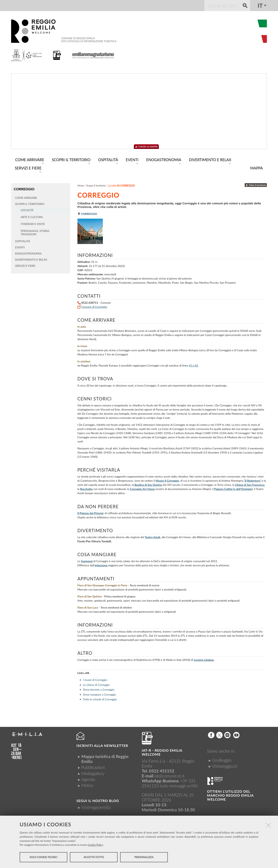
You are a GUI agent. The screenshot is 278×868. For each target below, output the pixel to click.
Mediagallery (93, 773)
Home (81, 185)
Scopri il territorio (96, 185)
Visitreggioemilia (96, 806)
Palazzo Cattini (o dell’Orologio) (233, 488)
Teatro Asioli (152, 536)
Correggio (24, 188)
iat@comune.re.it (169, 775)
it (260, 6)
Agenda (88, 779)
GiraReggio (222, 759)
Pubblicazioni (93, 766)
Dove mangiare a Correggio (100, 694)
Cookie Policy (95, 845)
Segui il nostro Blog (98, 800)
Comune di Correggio (94, 306)
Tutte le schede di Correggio (100, 698)
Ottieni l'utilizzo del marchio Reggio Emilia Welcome (230, 795)
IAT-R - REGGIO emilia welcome (162, 752)
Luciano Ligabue (204, 659)
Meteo (87, 784)
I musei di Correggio (95, 679)
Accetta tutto (94, 858)
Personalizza (144, 858)
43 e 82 (193, 365)
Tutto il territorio (256, 184)
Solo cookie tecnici (43, 858)
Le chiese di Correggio (96, 684)
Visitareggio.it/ (225, 765)
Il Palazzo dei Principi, (91, 512)
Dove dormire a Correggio (99, 689)
